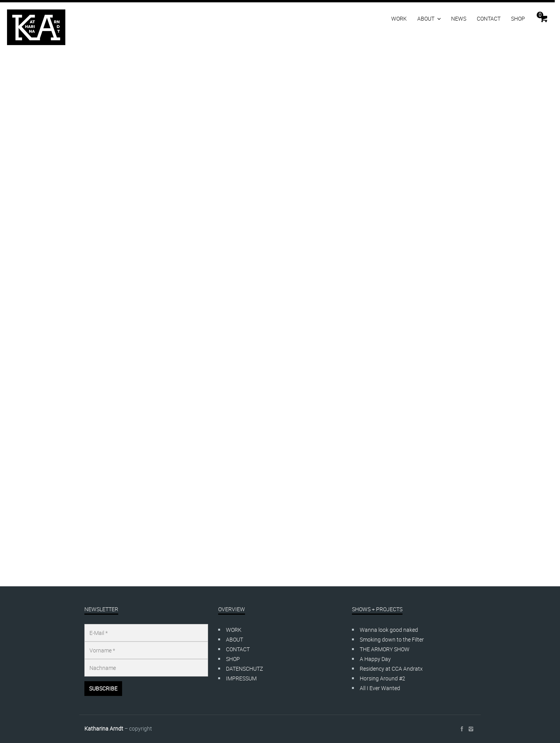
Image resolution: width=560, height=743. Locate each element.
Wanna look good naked (389, 630)
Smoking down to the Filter (392, 639)
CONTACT (489, 18)
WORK (399, 18)
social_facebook (462, 729)
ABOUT (426, 18)
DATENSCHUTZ (244, 669)
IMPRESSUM (241, 678)
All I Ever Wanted (380, 688)
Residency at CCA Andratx (391, 669)
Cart (540, 15)
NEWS (459, 18)
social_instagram (471, 729)
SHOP (518, 18)
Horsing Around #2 (382, 678)
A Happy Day (375, 659)
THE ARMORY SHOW (385, 649)
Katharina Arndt (104, 728)
